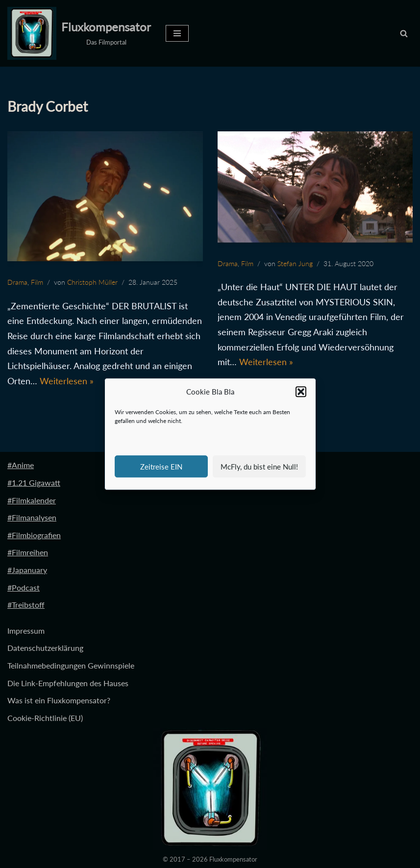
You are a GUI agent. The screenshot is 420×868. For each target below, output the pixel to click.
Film (37, 282)
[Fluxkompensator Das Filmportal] (79, 33)
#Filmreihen (28, 552)
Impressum (26, 631)
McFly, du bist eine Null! (259, 467)
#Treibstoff (26, 605)
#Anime (21, 465)
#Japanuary (27, 570)
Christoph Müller (92, 282)
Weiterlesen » (67, 381)
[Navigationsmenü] (177, 33)
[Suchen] (404, 33)
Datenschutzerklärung (45, 648)
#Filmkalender (32, 500)
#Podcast (24, 587)
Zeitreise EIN (161, 467)
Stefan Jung (295, 263)
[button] (301, 392)
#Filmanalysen (32, 517)
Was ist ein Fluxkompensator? (59, 700)
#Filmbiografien (34, 535)
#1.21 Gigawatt (34, 483)
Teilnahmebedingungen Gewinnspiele (71, 665)
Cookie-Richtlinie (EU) (45, 718)
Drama (17, 282)
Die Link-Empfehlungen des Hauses (68, 683)
